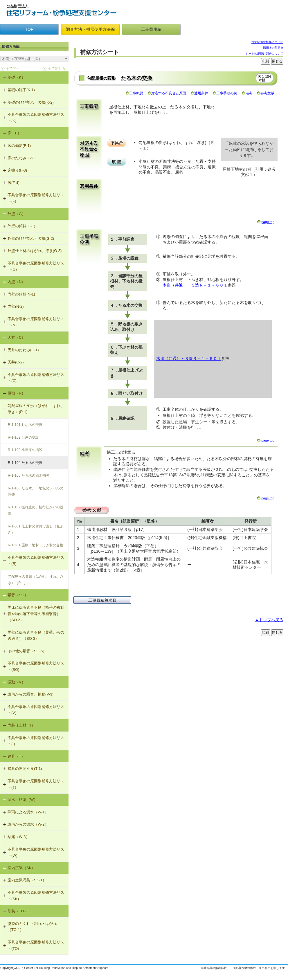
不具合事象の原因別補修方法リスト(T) (36, 784)
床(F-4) (14, 183)
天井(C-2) (16, 362)
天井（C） (16, 337)
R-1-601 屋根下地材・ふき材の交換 (36, 545)
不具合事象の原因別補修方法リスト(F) (36, 198)
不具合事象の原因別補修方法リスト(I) (36, 741)
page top (268, 222)
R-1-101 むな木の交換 (25, 425)
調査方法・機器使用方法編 (90, 29)
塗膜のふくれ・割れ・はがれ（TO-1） (32, 927)
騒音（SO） (18, 595)
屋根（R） (16, 393)
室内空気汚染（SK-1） (27, 880)
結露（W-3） (19, 837)
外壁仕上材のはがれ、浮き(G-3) (35, 251)
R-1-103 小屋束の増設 (25, 450)
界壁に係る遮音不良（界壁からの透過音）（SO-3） (36, 636)
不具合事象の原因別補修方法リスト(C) (36, 378)
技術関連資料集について (267, 42)
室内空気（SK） (21, 868)
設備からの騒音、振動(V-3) (30, 694)
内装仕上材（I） (21, 725)
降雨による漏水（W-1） (28, 812)
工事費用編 (151, 29)
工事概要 (136, 93)
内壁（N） (16, 282)
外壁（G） (17, 214)
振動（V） (16, 682)
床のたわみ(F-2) (21, 158)
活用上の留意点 (273, 48)
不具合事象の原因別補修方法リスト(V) (36, 710)
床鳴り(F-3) (17, 170)
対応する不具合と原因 (169, 93)
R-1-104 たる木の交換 (25, 463)
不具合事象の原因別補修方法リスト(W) (36, 852)
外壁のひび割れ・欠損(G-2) (31, 238)
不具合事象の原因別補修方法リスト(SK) (36, 896)
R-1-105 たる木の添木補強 (29, 475)
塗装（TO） (18, 911)
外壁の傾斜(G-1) (21, 226)
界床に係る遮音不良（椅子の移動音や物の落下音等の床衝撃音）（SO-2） (36, 614)
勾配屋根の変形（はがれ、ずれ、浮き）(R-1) (36, 409)
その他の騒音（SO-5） (27, 651)
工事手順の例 (227, 93)
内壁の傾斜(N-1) (21, 294)
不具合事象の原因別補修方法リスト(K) (36, 118)
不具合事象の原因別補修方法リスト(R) (36, 561)
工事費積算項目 (102, 600)
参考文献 (267, 93)
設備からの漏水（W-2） (28, 824)
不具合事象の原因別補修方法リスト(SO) (36, 666)
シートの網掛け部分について (264, 54)
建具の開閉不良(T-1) (25, 769)
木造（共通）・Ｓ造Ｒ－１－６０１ (195, 285)
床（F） (14, 133)
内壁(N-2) (16, 306)
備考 (249, 93)
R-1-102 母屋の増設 (23, 437)
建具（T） (16, 756)
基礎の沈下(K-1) (21, 90)
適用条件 (201, 93)
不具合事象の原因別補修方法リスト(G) (36, 266)
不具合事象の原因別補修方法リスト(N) (36, 322)
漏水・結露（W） (22, 800)
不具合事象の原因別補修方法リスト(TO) (36, 945)
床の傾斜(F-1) (19, 146)
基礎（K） (16, 77)
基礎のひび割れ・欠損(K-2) (31, 102)
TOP (29, 29)
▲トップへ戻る (269, 620)
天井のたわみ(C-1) (23, 350)
